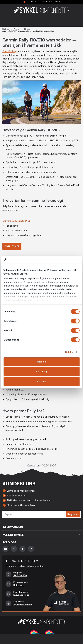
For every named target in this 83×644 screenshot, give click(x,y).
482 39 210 (20, 575)
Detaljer (69, 352)
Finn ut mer (12, 246)
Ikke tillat (41, 381)
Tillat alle (42, 362)
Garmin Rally (10, 51)
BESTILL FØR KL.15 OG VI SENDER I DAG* (43, 2)
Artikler (17, 29)
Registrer (73, 514)
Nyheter (27, 29)
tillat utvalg (41, 371)
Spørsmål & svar (23, 604)
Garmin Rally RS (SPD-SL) (17, 221)
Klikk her (18, 585)
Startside (6, 29)
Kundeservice (21, 595)
